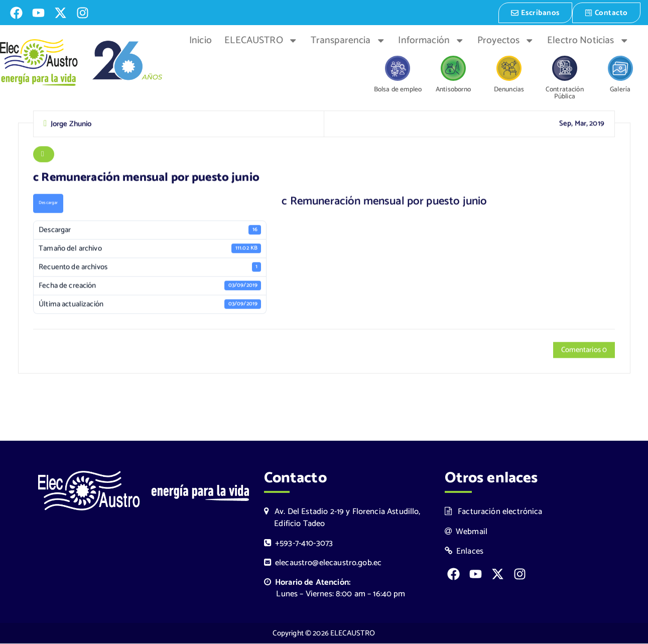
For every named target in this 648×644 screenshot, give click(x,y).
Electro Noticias (588, 40)
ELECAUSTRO (261, 40)
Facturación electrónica (494, 512)
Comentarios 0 (584, 351)
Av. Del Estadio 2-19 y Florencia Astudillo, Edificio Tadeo (342, 518)
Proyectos (506, 40)
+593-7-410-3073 (299, 544)
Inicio (201, 40)
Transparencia (348, 40)
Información (431, 40)
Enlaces (464, 552)
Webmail (466, 532)
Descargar (49, 204)
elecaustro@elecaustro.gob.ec (323, 563)
